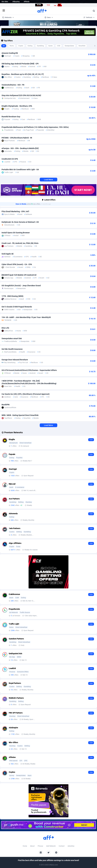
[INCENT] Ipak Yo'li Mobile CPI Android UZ (19, 275)
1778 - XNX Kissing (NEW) (12, 296)
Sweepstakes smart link (12, 338)
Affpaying (16, 2)
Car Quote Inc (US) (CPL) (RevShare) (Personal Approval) (26, 394)
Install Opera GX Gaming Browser (16, 233)
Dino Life (5, 328)
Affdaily (27, 2)
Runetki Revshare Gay (11, 117)
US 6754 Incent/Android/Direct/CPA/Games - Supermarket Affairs (29, 370)
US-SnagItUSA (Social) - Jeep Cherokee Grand (21, 286)
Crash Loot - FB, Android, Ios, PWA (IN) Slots (20, 243)
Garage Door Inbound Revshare (15, 360)
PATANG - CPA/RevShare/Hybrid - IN (17, 138)
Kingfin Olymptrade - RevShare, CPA (17, 106)
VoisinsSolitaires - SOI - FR (13, 85)
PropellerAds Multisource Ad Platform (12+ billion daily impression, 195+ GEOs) (35, 127)
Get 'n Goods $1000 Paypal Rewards (17, 307)
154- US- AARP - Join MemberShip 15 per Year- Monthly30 (26, 317)
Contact (62, 846)
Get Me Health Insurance (12, 349)
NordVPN (6, 405)
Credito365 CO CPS (10, 159)
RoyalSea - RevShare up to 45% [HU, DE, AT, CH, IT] (23, 74)
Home (25, 846)
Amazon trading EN (10, 53)
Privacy (40, 846)
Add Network (51, 846)
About (32, 846)
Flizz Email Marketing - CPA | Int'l (15, 211)
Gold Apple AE (8, 254)
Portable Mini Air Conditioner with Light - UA (20, 169)
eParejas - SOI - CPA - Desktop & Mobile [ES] (20, 148)
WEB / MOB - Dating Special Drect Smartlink (20, 415)
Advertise (71, 846)
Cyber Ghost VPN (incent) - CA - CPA (17, 264)
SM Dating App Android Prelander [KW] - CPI (20, 64)
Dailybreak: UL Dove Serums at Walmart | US (20, 222)
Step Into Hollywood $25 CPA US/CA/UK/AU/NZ (21, 95)
